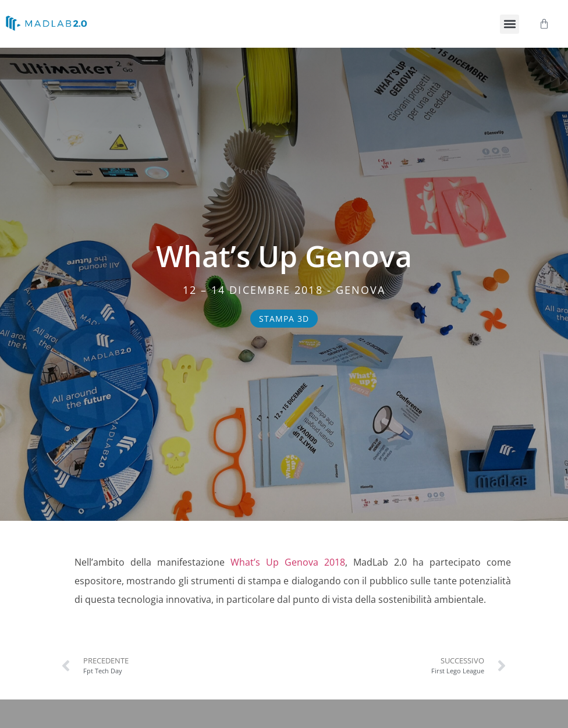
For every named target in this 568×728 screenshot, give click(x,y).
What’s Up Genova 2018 (288, 562)
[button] (510, 24)
